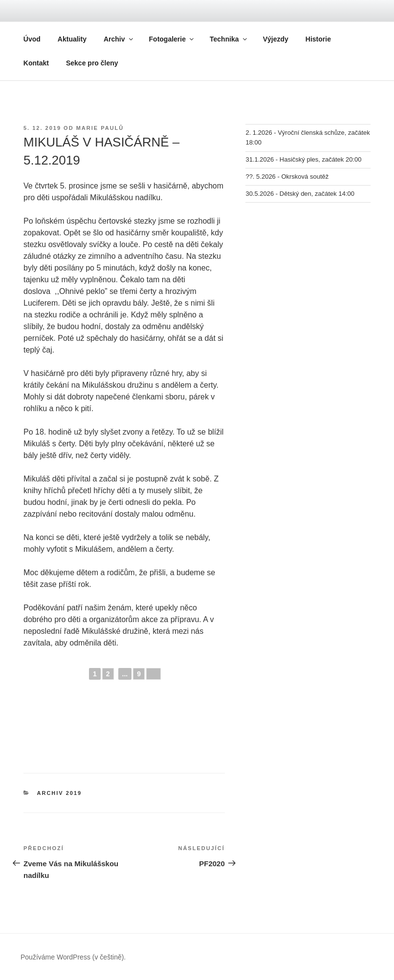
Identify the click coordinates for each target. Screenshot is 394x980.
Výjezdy (276, 39)
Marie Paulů (100, 128)
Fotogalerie (172, 39)
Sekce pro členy (92, 63)
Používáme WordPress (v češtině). (73, 957)
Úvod (32, 39)
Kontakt (36, 63)
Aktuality (72, 39)
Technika (229, 39)
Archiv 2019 (60, 793)
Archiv (119, 39)
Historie (318, 39)
